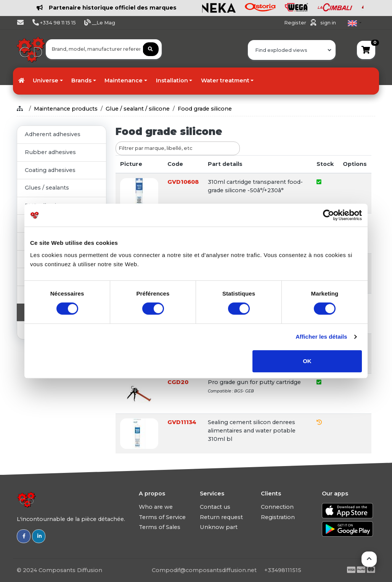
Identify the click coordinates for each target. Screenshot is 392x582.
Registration (278, 517)
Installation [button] (172, 80)
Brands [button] (81, 80)
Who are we (156, 507)
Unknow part (219, 527)
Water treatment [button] (225, 80)
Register (296, 23)
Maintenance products (66, 109)
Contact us (215, 507)
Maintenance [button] (124, 80)
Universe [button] (46, 80)
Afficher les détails (321, 337)
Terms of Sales (160, 527)
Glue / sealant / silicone (138, 109)
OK (307, 361)
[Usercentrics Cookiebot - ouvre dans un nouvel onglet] (329, 215)
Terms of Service (162, 517)
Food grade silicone (205, 109)
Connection (277, 507)
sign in (328, 23)
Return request (221, 517)
